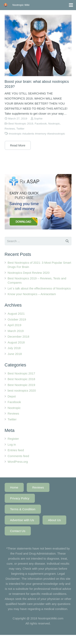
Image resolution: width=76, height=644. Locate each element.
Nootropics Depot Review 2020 (29, 273)
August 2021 (16, 314)
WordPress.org (18, 462)
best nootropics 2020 (22, 390)
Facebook (41, 124)
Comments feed (18, 456)
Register (13, 439)
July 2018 (14, 348)
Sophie (38, 119)
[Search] (67, 241)
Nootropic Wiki (21, 5)
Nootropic (54, 124)
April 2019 (15, 325)
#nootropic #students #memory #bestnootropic (37, 134)
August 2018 (16, 342)
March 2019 (16, 331)
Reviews (10, 129)
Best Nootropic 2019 (21, 124)
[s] (38, 241)
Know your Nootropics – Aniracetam (32, 294)
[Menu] (71, 5)
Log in (12, 444)
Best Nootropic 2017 (21, 373)
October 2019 (17, 319)
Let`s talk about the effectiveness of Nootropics (39, 288)
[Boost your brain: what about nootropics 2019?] (38, 46)
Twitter (20, 129)
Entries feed (16, 450)
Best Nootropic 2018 (21, 379)
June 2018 (15, 354)
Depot (12, 396)
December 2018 (19, 337)
